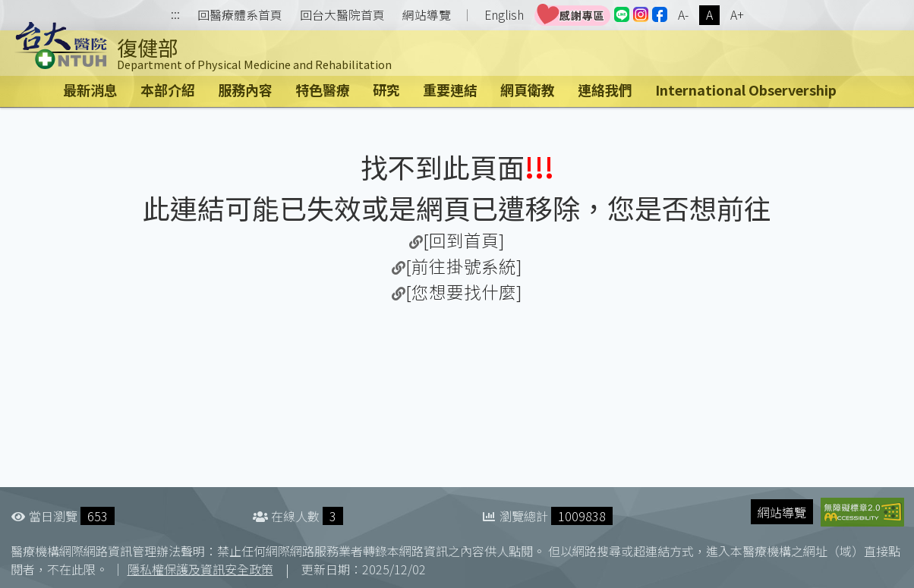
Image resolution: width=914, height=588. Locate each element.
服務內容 (245, 90)
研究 (386, 90)
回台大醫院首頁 (342, 15)
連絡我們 (605, 90)
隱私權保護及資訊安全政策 (200, 569)
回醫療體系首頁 (240, 15)
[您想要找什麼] (464, 291)
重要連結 (450, 90)
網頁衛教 (528, 90)
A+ (737, 15)
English (504, 15)
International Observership (746, 90)
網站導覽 (427, 15)
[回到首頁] (464, 240)
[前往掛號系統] (464, 266)
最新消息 (90, 90)
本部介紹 (168, 90)
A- (683, 15)
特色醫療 (323, 90)
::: (175, 16)
